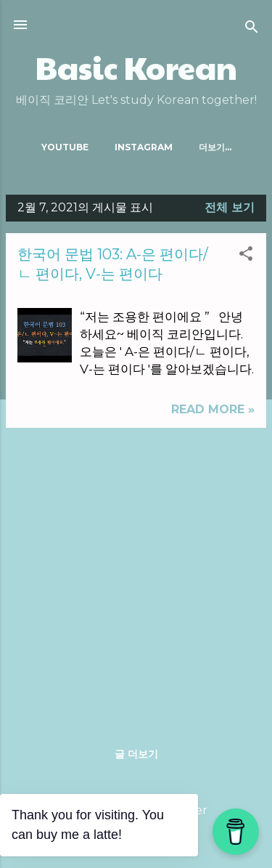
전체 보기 (230, 207)
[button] (246, 256)
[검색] (252, 29)
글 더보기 (136, 754)
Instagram (144, 147)
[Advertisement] (136, 576)
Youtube (65, 147)
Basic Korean (136, 67)
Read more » (213, 409)
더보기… (215, 147)
